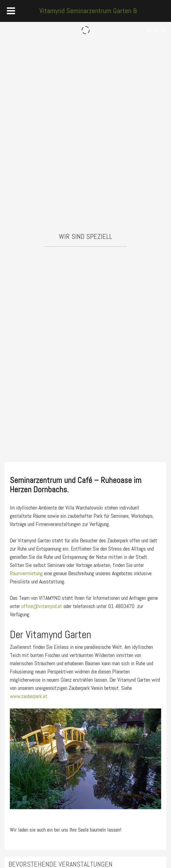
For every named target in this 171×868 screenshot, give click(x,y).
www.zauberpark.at (29, 696)
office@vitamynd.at (42, 606)
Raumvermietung (27, 573)
